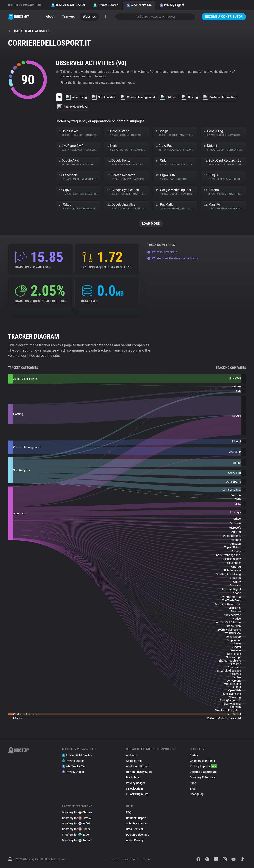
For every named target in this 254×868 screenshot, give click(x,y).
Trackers (69, 17)
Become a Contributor (224, 17)
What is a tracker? (162, 252)
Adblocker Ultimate (138, 766)
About (50, 17)
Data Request (135, 829)
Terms (115, 859)
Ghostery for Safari (76, 823)
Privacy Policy (130, 859)
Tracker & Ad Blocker (68, 5)
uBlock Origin (134, 789)
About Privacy (135, 840)
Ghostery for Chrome (77, 812)
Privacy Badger (136, 783)
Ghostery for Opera (76, 829)
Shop (193, 783)
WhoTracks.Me (139, 5)
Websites (89, 17)
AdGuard (132, 755)
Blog (193, 789)
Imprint (146, 859)
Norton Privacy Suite (139, 772)
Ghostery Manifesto (202, 761)
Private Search (106, 5)
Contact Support (136, 818)
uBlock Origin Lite (137, 794)
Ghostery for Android (77, 840)
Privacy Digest (172, 5)
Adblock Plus (134, 761)
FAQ (129, 812)
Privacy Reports (203, 766)
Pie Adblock (133, 777)
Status (194, 755)
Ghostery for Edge (75, 835)
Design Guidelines (138, 835)
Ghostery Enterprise (203, 777)
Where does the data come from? (173, 258)
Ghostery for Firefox (77, 818)
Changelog (197, 794)
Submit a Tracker (137, 823)
